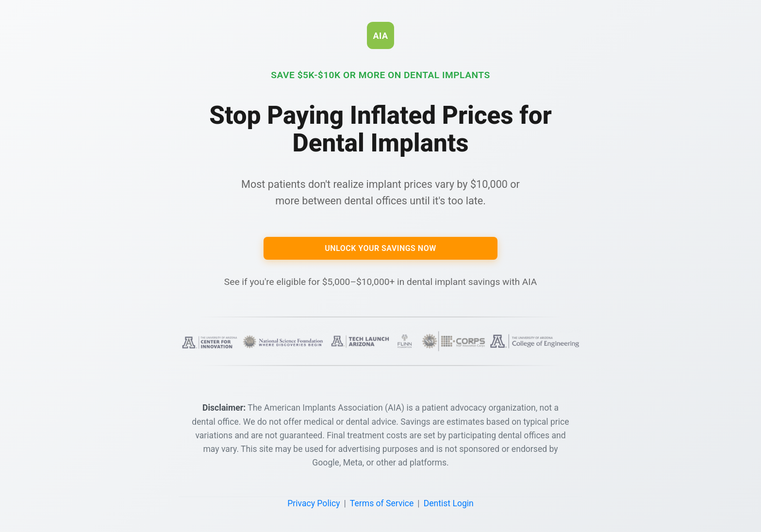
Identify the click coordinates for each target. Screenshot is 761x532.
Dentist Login (449, 503)
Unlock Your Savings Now (380, 248)
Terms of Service (382, 503)
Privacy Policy (314, 503)
